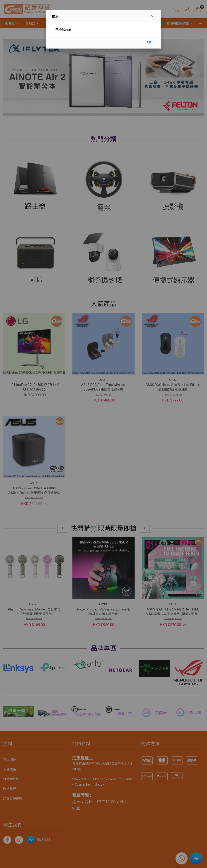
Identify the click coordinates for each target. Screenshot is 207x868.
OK (149, 42)
